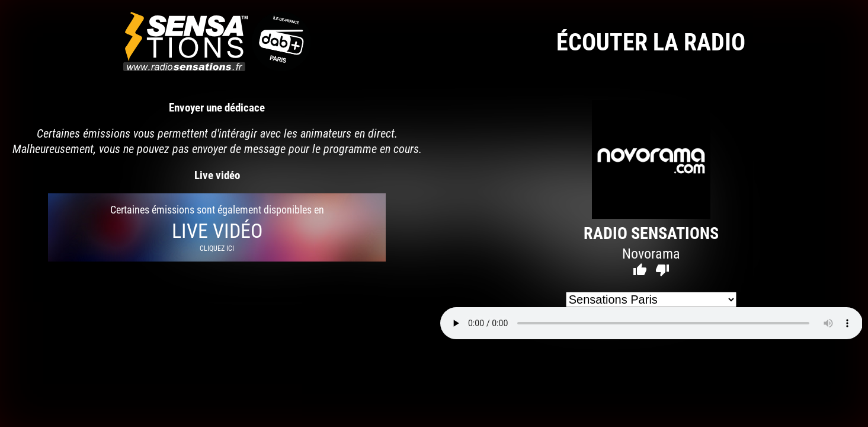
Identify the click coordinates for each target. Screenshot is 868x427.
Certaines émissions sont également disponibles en (217, 227)
